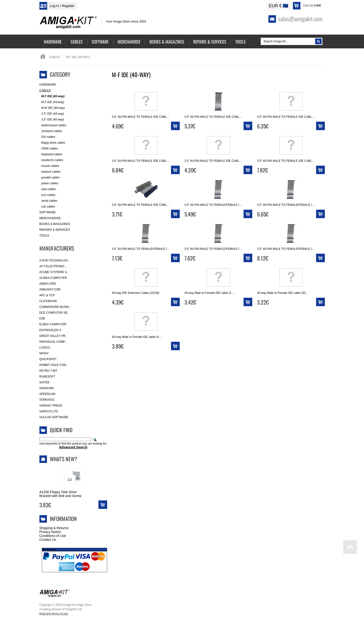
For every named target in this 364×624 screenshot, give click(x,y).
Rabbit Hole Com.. (54, 365)
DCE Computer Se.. (54, 313)
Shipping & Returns (54, 528)
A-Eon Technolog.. (54, 260)
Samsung (47, 388)
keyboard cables (51, 154)
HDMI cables (49, 149)
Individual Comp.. (53, 342)
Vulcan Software (54, 417)
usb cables (47, 207)
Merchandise (50, 218)
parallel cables (50, 178)
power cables (49, 183)
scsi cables (48, 195)
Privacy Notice (50, 532)
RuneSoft (47, 377)
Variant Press (51, 406)
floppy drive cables (52, 143)
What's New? (63, 459)
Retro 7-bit (48, 371)
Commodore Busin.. (55, 307)
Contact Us (48, 540)
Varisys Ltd (49, 411)
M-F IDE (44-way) (52, 102)
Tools (44, 236)
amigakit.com (50, 290)
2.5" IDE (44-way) (52, 114)
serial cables (48, 201)
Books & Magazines (55, 224)
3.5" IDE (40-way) (52, 120)
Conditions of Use (53, 536)
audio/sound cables (53, 125)
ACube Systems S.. (54, 272)
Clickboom (48, 301)
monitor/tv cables (51, 160)
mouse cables (49, 166)
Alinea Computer (53, 278)
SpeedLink (48, 394)
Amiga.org (48, 284)
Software (48, 212)
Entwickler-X (50, 330)
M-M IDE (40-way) (52, 108)
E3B (42, 319)
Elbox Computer (53, 324)
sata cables (48, 189)
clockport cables (51, 131)
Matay (44, 353)
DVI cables (47, 137)
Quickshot (48, 359)
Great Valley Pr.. (53, 336)
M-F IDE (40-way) (52, 96)
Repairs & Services (55, 230)
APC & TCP (47, 295)
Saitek (45, 382)
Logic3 (45, 348)
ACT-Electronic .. (53, 266)
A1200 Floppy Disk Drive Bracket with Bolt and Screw (60, 494)
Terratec (47, 400)
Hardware (48, 85)
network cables (50, 172)
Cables (55, 57)
